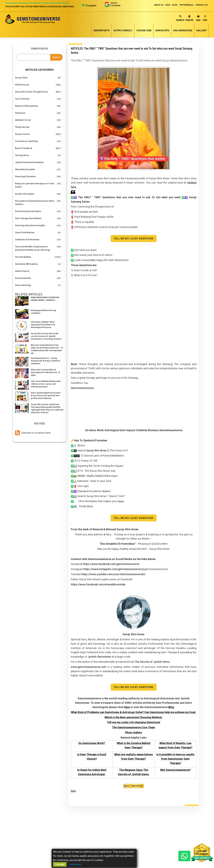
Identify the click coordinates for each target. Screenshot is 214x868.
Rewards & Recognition (27, 106)
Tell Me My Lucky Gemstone (134, 239)
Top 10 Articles (22, 99)
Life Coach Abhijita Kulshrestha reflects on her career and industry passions (46, 384)
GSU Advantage (183, 30)
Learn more (75, 864)
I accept (60, 864)
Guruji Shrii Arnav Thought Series (31, 92)
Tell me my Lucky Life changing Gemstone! (134, 722)
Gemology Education (25, 176)
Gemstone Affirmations (26, 264)
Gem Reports (102, 30)
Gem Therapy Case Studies (28, 218)
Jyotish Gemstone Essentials (29, 162)
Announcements (23, 278)
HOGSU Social (22, 85)
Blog (171, 707)
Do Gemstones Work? (92, 743)
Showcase (20, 113)
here (127, 707)
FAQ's (166, 5)
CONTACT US (201, 5)
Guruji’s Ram (21, 78)
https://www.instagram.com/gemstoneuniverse (112, 569)
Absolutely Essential (25, 169)
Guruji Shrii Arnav (97, 451)
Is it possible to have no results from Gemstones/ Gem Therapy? (175, 759)
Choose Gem (144, 30)
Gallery (201, 30)
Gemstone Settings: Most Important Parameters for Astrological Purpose (43, 325)
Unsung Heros (22, 155)
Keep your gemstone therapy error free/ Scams (35, 185)
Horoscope (162, 30)
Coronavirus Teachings (27, 141)
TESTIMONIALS (186, 5)
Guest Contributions (25, 232)
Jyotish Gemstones (99, 657)
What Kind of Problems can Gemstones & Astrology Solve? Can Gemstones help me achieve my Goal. (134, 712)
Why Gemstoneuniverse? (175, 770)
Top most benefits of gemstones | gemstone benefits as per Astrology (33, 248)
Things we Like (22, 127)
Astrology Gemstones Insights (30, 225)
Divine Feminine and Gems (28, 211)
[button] (205, 19)
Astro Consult (123, 30)
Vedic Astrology (23, 285)
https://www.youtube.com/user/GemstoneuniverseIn (113, 574)
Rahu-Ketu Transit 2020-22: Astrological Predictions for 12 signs (45, 372)
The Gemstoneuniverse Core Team (134, 728)
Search (180, 18)
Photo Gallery (134, 733)
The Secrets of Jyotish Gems (152, 662)
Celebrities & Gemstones (27, 240)
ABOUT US (157, 5)
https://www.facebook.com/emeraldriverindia (98, 585)
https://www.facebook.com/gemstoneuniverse (111, 564)
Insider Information (25, 194)
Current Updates (23, 257)
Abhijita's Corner (23, 120)
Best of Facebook (24, 148)
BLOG (174, 5)
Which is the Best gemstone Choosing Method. (134, 717)
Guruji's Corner (22, 134)
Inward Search (22, 271)
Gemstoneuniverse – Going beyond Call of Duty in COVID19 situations (45, 361)
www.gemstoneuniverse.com (89, 667)
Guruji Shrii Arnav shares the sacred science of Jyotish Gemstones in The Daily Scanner (46, 336)
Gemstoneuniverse (82, 388)
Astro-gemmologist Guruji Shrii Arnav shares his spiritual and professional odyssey (46, 395)
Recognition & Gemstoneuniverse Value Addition (35, 203)
